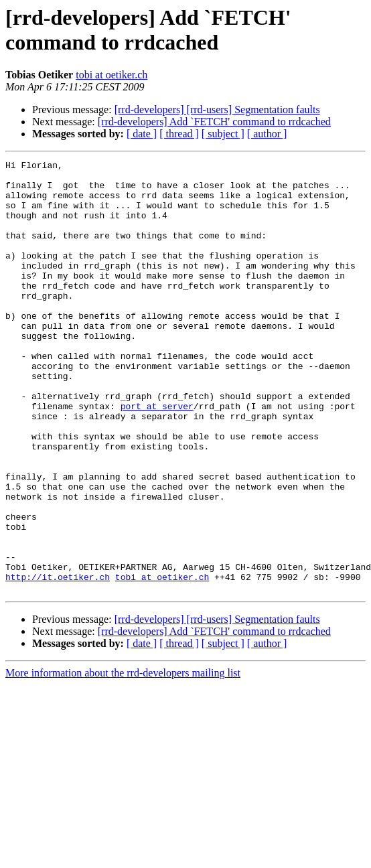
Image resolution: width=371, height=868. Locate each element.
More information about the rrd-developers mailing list (123, 759)
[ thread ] (179, 134)
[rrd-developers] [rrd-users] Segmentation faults (217, 110)
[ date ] (142, 134)
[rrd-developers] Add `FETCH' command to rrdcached (214, 122)
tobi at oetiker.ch (112, 75)
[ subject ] (223, 134)
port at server (157, 456)
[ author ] (267, 134)
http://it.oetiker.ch (58, 661)
